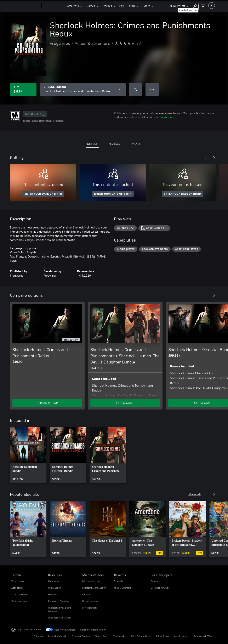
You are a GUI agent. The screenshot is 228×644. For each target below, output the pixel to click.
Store (132, 6)
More (147, 6)
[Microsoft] (26, 6)
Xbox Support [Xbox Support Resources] (55, 588)
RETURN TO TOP (47, 403)
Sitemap (38, 636)
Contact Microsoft (57, 636)
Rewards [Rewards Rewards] (118, 581)
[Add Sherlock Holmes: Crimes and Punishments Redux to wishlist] (136, 90)
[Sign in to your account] (212, 6)
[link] (28, 455)
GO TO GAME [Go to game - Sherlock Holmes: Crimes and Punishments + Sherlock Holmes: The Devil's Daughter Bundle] (125, 403)
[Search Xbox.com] (195, 5)
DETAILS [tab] (92, 144)
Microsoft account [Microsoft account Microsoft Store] (91, 581)
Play (121, 6)
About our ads (181, 636)
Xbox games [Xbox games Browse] (17, 588)
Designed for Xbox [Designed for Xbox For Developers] (160, 588)
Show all (195, 494)
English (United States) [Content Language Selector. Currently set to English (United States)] (29, 629)
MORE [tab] (136, 144)
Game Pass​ (72, 6)
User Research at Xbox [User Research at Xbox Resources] (59, 618)
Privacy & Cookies (81, 636)
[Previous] (206, 158)
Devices (107, 6)
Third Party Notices (140, 636)
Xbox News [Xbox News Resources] (54, 581)
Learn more (167, 117)
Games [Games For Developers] (154, 581)
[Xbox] (53, 6)
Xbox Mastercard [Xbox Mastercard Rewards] (122, 588)
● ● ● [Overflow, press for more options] (152, 89)
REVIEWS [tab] (114, 144)
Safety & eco (162, 636)
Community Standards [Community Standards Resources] (59, 601)
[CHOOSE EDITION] (83, 90)
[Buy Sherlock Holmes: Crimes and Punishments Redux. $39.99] (23, 90)
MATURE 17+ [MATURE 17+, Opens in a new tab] (35, 114)
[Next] (214, 158)
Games (91, 6)
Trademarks (119, 636)
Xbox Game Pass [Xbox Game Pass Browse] (20, 594)
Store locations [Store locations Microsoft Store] (90, 608)
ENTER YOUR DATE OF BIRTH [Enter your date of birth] (43, 194)
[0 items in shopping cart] (203, 5)
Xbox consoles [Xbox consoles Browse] (18, 581)
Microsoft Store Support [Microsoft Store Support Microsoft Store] (94, 588)
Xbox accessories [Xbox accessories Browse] (20, 601)
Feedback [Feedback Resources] (53, 594)
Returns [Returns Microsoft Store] (86, 594)
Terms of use (102, 636)
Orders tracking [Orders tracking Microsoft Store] (90, 601)
